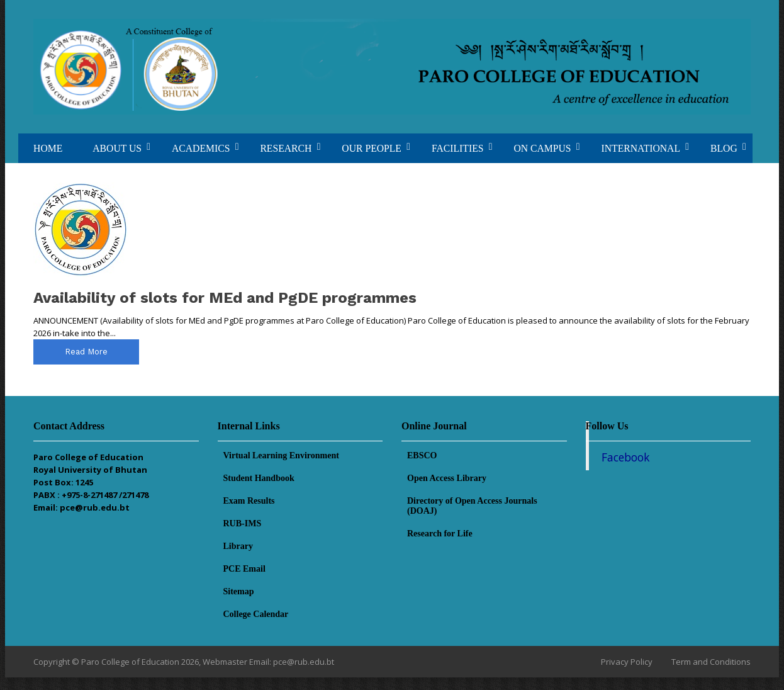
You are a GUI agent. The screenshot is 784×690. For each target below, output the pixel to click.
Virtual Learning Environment (281, 455)
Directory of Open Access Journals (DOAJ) (472, 506)
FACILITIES (458, 148)
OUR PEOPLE (372, 148)
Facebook (625, 457)
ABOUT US (117, 148)
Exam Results (249, 501)
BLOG (724, 148)
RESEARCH (286, 148)
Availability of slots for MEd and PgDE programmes (225, 298)
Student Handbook (259, 478)
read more (86, 352)
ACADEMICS (201, 148)
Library (238, 546)
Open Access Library (447, 478)
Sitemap (239, 591)
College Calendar (256, 614)
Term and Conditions (711, 662)
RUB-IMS (243, 523)
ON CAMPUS (542, 148)
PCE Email (244, 569)
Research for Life (440, 534)
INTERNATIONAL (641, 148)
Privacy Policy (627, 662)
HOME (48, 148)
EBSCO (422, 455)
